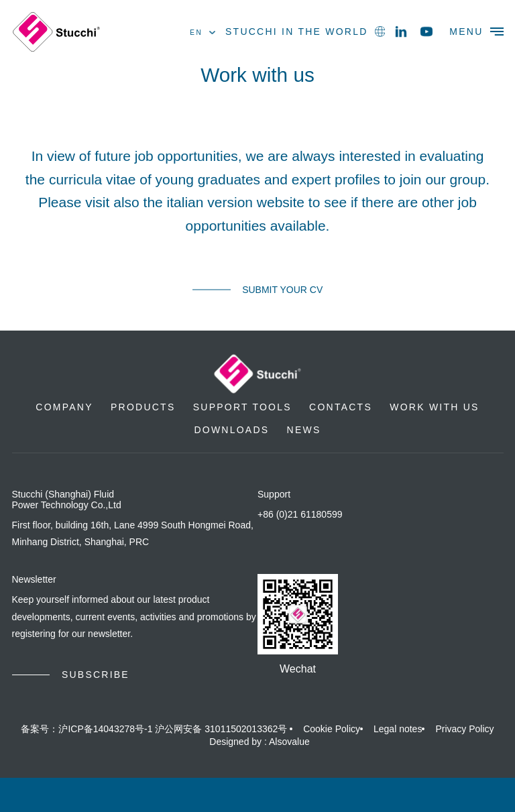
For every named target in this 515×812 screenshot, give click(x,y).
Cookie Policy (332, 729)
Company (64, 407)
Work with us (434, 407)
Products (143, 407)
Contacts (341, 407)
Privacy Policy (464, 729)
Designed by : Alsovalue (259, 742)
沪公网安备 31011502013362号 (221, 729)
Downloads (231, 430)
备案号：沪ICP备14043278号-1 (87, 729)
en (203, 33)
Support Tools (242, 407)
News (304, 430)
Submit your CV (282, 290)
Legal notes (398, 729)
